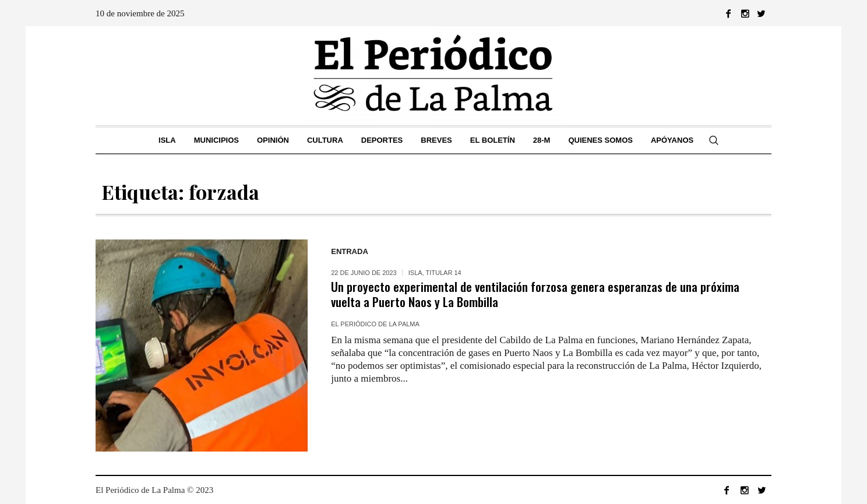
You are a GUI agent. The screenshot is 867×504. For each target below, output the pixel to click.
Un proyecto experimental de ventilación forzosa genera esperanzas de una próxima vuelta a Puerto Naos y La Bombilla (535, 294)
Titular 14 (444, 273)
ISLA (415, 273)
